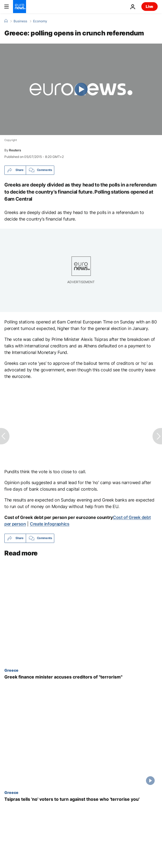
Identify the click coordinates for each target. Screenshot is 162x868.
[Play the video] (81, 89)
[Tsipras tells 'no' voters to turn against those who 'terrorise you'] (81, 799)
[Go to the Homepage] (20, 7)
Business (20, 21)
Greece (11, 670)
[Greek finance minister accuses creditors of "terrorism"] (81, 677)
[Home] (6, 21)
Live (150, 6)
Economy (40, 21)
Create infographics (50, 524)
